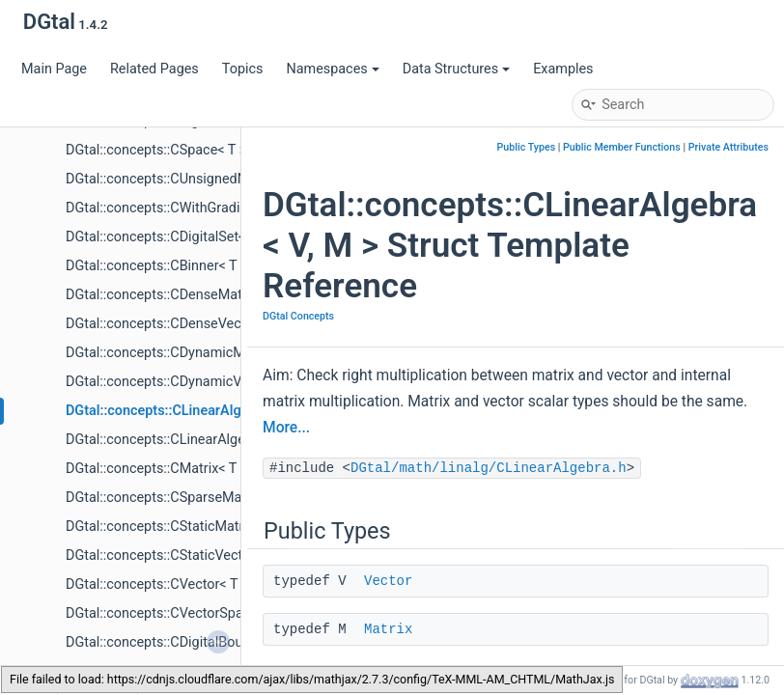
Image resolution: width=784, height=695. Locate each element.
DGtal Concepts (298, 316)
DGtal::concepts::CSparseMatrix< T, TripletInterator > (226, 498)
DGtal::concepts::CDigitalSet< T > (167, 237)
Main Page (54, 69)
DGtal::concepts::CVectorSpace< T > (176, 613)
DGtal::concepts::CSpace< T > (156, 150)
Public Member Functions (622, 147)
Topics (243, 69)
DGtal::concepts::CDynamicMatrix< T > (183, 353)
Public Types (527, 147)
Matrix (388, 629)
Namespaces (332, 69)
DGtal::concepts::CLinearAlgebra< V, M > (191, 411)
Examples (563, 69)
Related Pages (154, 69)
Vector (388, 581)
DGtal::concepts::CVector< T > (157, 584)
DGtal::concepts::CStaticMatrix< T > (174, 527)
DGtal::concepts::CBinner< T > (157, 266)
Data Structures (456, 69)
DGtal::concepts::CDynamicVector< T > (184, 382)
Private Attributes (728, 147)
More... (286, 428)
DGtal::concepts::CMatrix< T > (156, 469)
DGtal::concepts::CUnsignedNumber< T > (191, 179)
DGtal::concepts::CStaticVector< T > (175, 556)
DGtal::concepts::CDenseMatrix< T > (176, 295)
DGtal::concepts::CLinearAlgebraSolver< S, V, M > (215, 440)
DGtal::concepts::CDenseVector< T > (176, 324)
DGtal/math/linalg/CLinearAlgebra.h (489, 468)
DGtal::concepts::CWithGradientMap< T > (191, 208)
